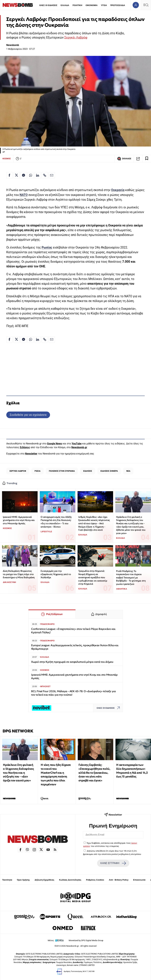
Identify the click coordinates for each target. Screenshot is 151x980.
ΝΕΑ (128, 471)
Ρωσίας (47, 247)
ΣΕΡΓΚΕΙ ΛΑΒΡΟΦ (18, 471)
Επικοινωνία (139, 880)
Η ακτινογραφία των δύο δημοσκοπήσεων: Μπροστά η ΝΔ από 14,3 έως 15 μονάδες (132, 771)
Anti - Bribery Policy (119, 880)
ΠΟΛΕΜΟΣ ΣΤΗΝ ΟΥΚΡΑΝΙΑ (62, 471)
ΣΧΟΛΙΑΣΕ (124, 159)
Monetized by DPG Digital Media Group (86, 940)
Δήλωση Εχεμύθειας (44, 880)
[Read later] (147, 159)
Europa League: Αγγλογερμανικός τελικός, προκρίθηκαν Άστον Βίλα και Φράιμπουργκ (75, 647)
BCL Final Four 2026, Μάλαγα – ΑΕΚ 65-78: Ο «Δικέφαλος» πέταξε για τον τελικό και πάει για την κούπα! (73, 693)
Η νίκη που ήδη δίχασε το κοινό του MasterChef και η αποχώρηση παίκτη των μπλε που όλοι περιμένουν (56, 775)
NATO (24, 195)
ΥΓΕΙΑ (104, 5)
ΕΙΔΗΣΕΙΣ (88, 471)
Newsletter (31, 454)
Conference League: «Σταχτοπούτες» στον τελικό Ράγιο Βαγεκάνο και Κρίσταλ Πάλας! (73, 631)
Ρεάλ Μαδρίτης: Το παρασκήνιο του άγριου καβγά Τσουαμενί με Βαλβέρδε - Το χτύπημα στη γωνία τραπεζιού (131, 578)
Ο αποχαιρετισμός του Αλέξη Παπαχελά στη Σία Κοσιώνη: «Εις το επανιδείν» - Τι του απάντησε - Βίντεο (56, 522)
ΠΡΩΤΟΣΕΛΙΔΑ (118, 5)
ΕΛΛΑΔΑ (65, 5)
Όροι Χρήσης (23, 880)
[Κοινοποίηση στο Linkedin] (38, 175)
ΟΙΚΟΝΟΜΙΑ (92, 5)
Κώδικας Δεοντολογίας (70, 880)
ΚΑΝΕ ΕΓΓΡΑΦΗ (113, 863)
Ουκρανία (118, 190)
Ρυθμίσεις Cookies (95, 880)
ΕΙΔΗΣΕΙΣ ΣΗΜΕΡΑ (109, 471)
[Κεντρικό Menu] (146, 5)
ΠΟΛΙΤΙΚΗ (77, 5)
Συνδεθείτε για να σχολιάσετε (28, 415)
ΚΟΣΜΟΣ (7, 159)
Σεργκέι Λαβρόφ (76, 38)
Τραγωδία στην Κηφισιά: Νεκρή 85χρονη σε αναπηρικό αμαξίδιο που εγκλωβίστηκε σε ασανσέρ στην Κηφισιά (93, 577)
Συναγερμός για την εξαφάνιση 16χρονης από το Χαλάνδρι (56, 574)
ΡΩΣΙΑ (38, 471)
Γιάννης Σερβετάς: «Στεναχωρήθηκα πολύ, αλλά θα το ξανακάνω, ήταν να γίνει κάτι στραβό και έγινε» (94, 773)
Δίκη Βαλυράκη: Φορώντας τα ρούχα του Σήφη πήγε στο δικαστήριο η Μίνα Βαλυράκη (19, 574)
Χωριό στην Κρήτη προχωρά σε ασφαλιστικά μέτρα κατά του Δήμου (72, 662)
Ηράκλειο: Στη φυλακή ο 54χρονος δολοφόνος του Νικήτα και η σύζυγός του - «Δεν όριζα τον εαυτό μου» (18, 773)
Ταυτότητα (7, 880)
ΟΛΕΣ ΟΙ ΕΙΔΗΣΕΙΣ (48, 5)
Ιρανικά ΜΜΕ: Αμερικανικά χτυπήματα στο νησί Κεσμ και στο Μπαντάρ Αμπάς (19, 520)
